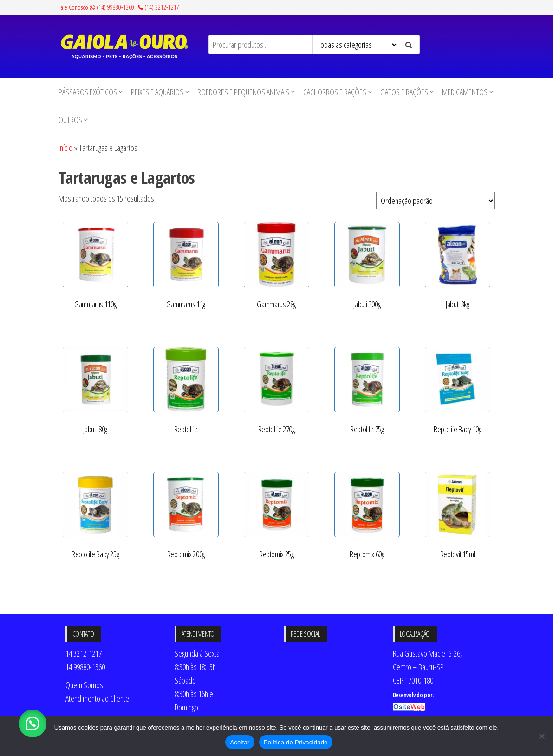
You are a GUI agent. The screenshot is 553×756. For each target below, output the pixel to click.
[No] (541, 736)
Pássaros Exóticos (88, 92)
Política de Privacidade (296, 742)
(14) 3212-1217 (159, 7)
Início (65, 148)
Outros (70, 120)
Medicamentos (465, 92)
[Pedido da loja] (436, 201)
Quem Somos (84, 685)
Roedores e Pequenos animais (243, 92)
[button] (33, 723)
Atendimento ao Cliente (97, 698)
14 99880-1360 (85, 667)
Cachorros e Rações (335, 92)
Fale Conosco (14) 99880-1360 (96, 7)
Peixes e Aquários (157, 92)
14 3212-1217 (84, 653)
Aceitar (240, 742)
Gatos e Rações (404, 92)
